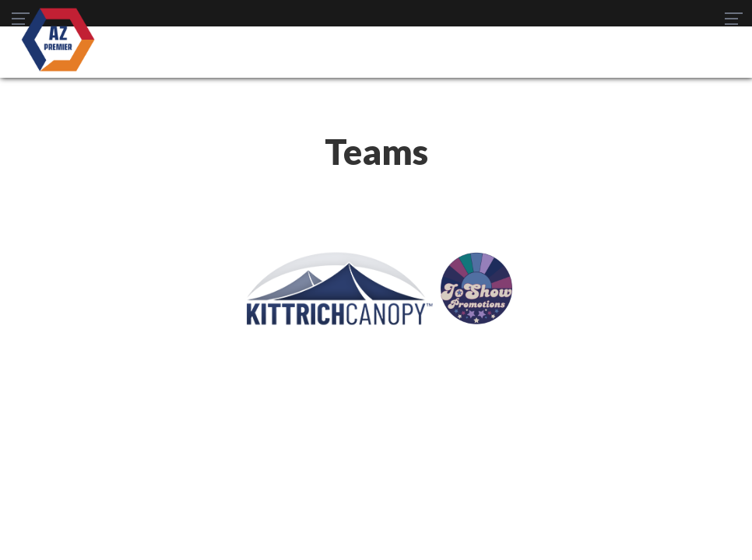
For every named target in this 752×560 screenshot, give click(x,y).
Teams (222, 459)
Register (453, 459)
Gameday (521, 459)
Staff (580, 459)
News (396, 459)
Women (376, 481)
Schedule (336, 459)
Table (274, 459)
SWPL (171, 459)
